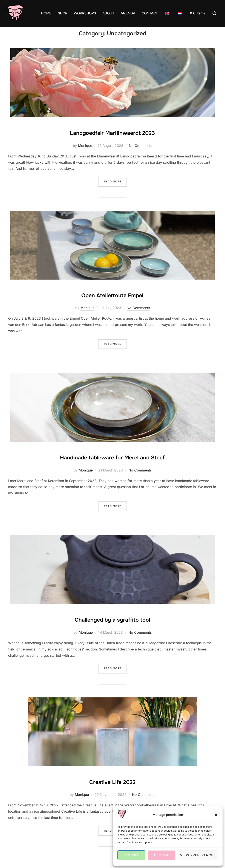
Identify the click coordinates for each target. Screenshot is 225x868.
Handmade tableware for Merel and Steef (112, 465)
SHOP (63, 13)
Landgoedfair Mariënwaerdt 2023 (112, 140)
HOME (46, 13)
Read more (115, 190)
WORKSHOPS (85, 13)
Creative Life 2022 (112, 789)
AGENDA (128, 13)
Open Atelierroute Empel (112, 302)
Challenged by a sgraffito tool (112, 627)
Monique (85, 154)
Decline (162, 855)
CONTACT (150, 13)
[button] (216, 815)
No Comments (140, 154)
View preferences (198, 855)
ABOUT (108, 13)
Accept (132, 855)
